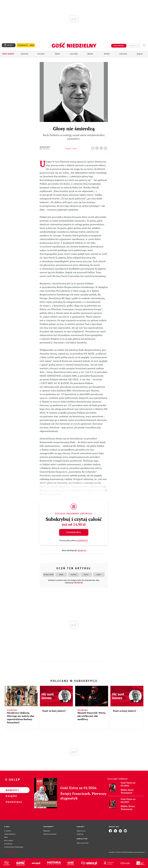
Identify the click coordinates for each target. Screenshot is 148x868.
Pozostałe (11, 802)
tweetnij (102, 147)
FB (97, 147)
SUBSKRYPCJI (82, 540)
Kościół (25, 54)
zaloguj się (134, 46)
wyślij (106, 147)
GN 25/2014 (45, 149)
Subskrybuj (74, 532)
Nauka (90, 54)
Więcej (140, 54)
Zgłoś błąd (10, 852)
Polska (41, 54)
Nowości (11, 790)
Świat (58, 54)
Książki (11, 796)
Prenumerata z (26, 45)
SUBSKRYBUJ (119, 46)
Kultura (74, 54)
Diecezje (123, 54)
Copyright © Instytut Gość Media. (118, 852)
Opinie (107, 54)
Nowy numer (8, 54)
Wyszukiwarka (144, 45)
